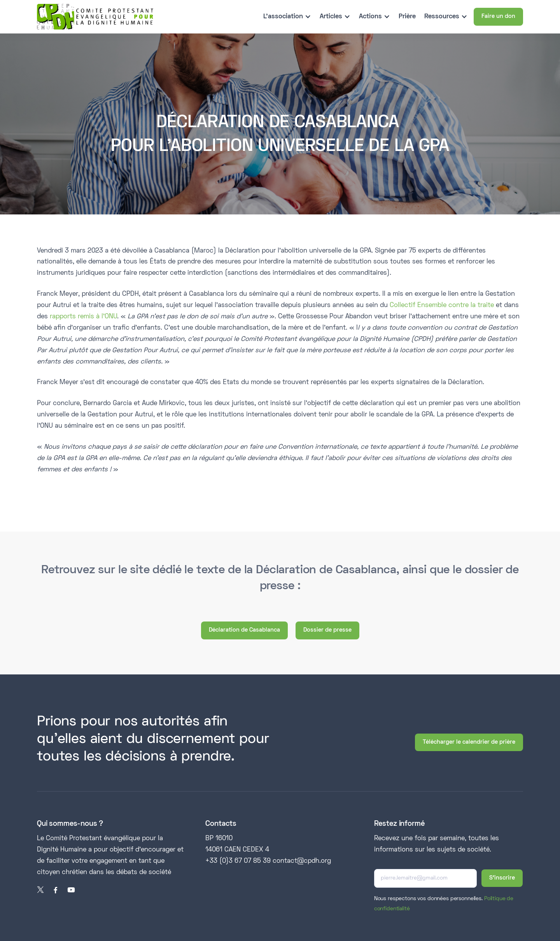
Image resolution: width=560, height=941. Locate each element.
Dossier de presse (327, 630)
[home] (95, 17)
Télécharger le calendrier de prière (469, 742)
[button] (287, 17)
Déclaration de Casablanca (244, 630)
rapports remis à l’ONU (82, 317)
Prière (407, 17)
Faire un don (498, 16)
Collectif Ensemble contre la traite (442, 305)
